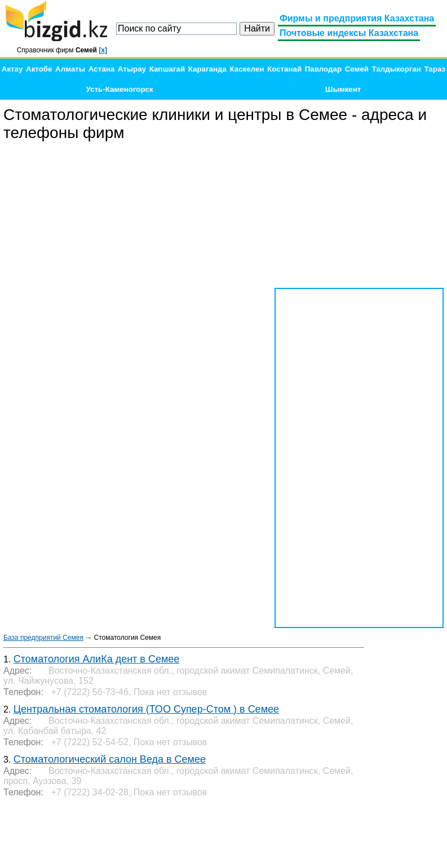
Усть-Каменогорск (120, 89)
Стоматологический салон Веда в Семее (110, 759)
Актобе (39, 69)
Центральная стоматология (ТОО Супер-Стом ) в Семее (146, 709)
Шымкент (343, 89)
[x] (103, 50)
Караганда (207, 69)
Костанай (284, 69)
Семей (357, 69)
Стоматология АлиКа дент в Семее (97, 659)
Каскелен (247, 69)
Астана (101, 69)
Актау (12, 69)
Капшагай (167, 69)
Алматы (70, 69)
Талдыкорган (397, 69)
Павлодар (323, 69)
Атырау (132, 69)
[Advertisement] (359, 215)
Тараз (435, 69)
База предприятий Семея (43, 638)
